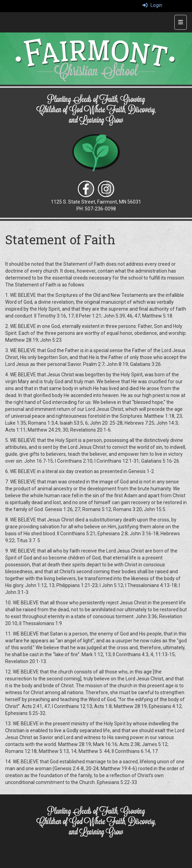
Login (152, 5)
